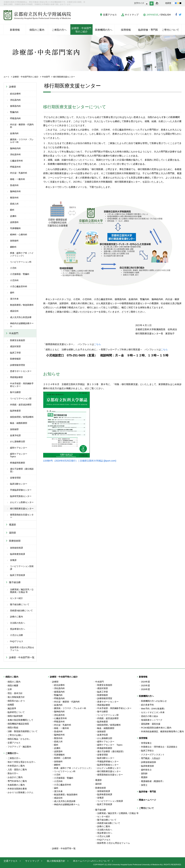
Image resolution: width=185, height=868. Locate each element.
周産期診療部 (16, 377)
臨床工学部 (15, 353)
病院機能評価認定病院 (18, 724)
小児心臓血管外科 (19, 287)
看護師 (144, 777)
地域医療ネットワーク (152, 720)
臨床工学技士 (147, 751)
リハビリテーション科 (21, 262)
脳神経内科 (15, 148)
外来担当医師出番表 (17, 789)
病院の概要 (13, 686)
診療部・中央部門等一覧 (22, 657)
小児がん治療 (16, 635)
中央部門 (46, 77)
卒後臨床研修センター (21, 490)
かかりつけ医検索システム (20, 793)
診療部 (13, 87)
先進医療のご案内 (16, 785)
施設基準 (12, 709)
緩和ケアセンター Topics (20, 455)
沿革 (10, 689)
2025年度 (145, 686)
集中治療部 (15, 392)
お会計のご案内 (15, 777)
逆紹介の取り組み (150, 716)
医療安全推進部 (18, 340)
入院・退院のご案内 (17, 770)
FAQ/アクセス (17, 641)
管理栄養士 (146, 743)
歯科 (12, 293)
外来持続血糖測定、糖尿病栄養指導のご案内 (161, 732)
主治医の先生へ (18, 623)
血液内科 (14, 133)
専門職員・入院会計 (151, 758)
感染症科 (14, 311)
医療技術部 (15, 541)
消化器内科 (15, 100)
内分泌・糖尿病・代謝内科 (22, 126)
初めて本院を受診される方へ (21, 762)
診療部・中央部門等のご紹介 (26, 77)
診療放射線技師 (149, 762)
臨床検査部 (15, 411)
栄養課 (13, 560)
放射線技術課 (16, 548)
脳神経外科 (15, 191)
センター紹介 (16, 598)
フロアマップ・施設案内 (19, 747)
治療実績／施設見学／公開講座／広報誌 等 (22, 591)
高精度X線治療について (21, 611)
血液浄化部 (15, 435)
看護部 (13, 525)
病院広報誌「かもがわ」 (19, 739)
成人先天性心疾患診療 (21, 317)
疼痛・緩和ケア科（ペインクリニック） (22, 254)
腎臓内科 (14, 112)
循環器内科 (15, 106)
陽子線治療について (20, 605)
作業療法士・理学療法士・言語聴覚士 (159, 747)
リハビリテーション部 (21, 399)
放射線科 (14, 241)
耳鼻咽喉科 (15, 228)
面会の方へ (13, 773)
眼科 (12, 210)
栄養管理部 (15, 478)
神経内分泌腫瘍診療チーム (22, 325)
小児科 (13, 268)
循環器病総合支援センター (22, 516)
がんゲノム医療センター (22, 502)
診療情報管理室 (18, 365)
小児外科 (14, 280)
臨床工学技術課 (18, 575)
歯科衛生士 (146, 770)
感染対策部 (15, 347)
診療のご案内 (16, 617)
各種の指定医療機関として (20, 720)
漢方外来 (14, 299)
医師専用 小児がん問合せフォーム (22, 649)
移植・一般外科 (18, 179)
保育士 (144, 785)
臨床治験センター (19, 484)
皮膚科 (13, 216)
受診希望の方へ (18, 629)
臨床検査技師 (147, 766)
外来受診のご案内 (16, 766)
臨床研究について (16, 712)
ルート (7, 77)
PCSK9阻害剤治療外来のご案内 (156, 728)
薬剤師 (144, 774)
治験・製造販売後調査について (23, 731)
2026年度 (145, 689)
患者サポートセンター (21, 371)
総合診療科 (15, 94)
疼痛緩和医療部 (18, 463)
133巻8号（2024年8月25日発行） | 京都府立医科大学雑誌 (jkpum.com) (80, 461)
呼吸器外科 (15, 167)
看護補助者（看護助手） (153, 781)
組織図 (11, 705)
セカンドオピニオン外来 (153, 712)
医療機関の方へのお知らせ (154, 701)
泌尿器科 (14, 222)
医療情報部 (15, 359)
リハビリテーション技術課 (22, 568)
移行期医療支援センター (22, 509)
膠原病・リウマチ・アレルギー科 (22, 141)
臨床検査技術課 (18, 554)
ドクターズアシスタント (153, 755)
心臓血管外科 (16, 161)
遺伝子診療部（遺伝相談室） (22, 470)
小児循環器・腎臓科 (20, 274)
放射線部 (14, 429)
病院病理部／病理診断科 (22, 417)
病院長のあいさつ (16, 701)
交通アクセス (110, 15)
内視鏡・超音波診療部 (21, 405)
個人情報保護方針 (16, 697)
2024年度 (145, 682)
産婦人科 (14, 204)
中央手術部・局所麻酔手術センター (22, 385)
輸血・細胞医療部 (19, 423)
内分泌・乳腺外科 (19, 173)
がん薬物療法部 (18, 442)
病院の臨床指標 (15, 716)
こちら (97, 344)
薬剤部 (13, 533)
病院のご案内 (14, 682)
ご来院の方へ (14, 758)
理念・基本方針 (15, 693)
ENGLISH (166, 15)
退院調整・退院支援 (151, 724)
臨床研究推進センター (21, 496)
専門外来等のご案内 (17, 781)
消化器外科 (15, 155)
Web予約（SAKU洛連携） (153, 709)
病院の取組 (13, 728)
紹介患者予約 (147, 705)
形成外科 (14, 185)
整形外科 (14, 198)
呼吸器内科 (15, 118)
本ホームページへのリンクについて (91, 861)
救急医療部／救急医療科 (22, 305)
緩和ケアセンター (19, 448)
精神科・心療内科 (19, 235)
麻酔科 (13, 247)
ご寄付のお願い (15, 735)
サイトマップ (132, 15)
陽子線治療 (15, 582)
